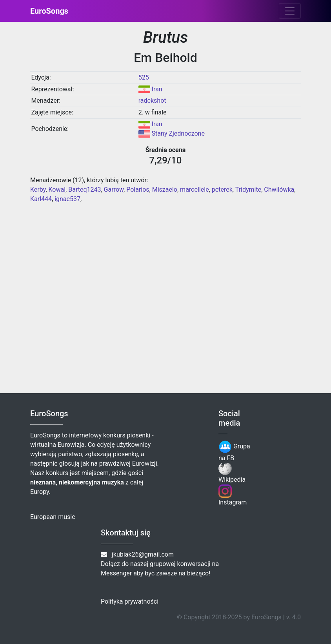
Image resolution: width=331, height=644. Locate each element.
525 (144, 77)
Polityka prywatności (130, 601)
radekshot (152, 101)
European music (53, 517)
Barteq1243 (85, 190)
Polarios (138, 190)
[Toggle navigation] (290, 11)
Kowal (57, 190)
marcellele (195, 190)
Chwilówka (279, 190)
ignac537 (67, 199)
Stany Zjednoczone (178, 133)
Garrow (114, 190)
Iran (157, 89)
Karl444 (41, 199)
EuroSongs (49, 11)
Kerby (38, 190)
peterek (222, 190)
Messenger (116, 573)
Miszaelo (165, 190)
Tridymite (248, 190)
